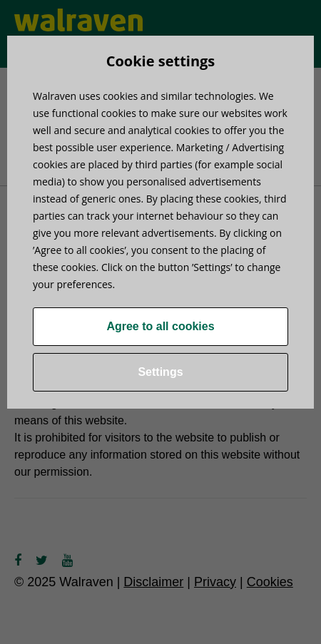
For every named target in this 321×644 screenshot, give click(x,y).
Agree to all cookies (160, 326)
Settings (160, 372)
